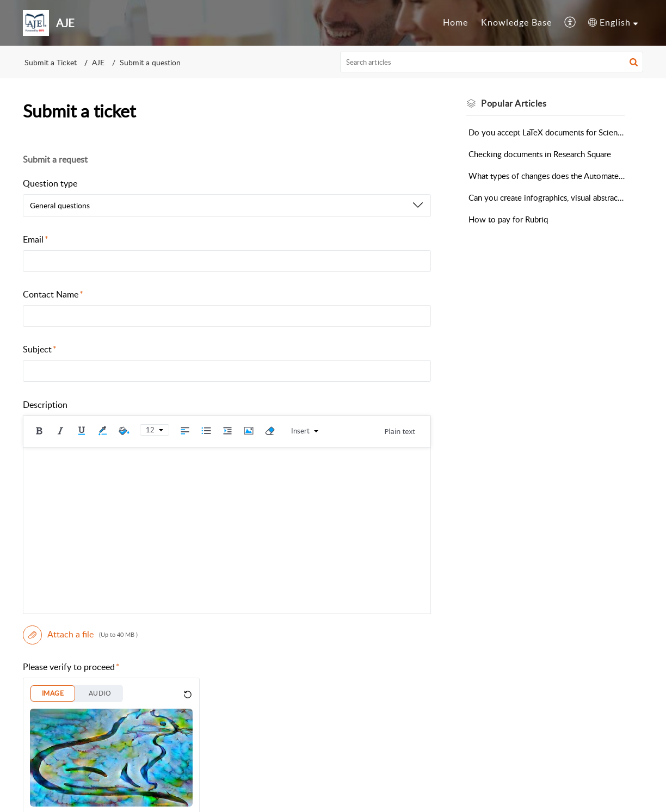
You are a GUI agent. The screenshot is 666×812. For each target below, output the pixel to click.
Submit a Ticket (51, 62)
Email (36, 239)
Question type (50, 183)
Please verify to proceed (71, 667)
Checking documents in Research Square (540, 154)
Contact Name (53, 294)
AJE (98, 62)
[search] (492, 62)
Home (455, 22)
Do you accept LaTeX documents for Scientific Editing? (547, 132)
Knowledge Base (516, 22)
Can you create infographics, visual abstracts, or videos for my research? (547, 197)
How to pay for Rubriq (508, 219)
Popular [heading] (514, 103)
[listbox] (227, 206)
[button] (571, 23)
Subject (40, 349)
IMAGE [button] (53, 693)
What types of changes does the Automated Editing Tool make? (547, 176)
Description (45, 405)
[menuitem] (455, 23)
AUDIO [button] (100, 693)
